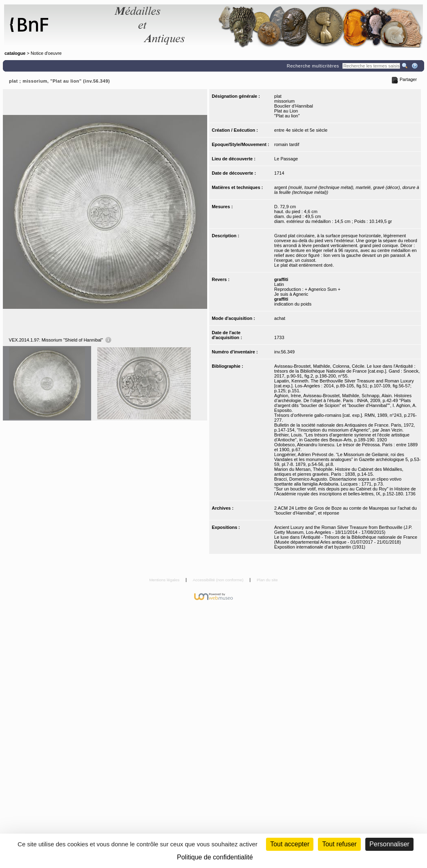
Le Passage (286, 159)
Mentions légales (165, 580)
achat (280, 318)
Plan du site (267, 580)
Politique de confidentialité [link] (215, 857)
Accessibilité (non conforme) (219, 580)
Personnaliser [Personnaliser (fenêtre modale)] (389, 844)
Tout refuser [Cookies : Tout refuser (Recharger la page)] (339, 844)
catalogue (15, 53)
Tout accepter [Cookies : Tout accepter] (290, 844)
